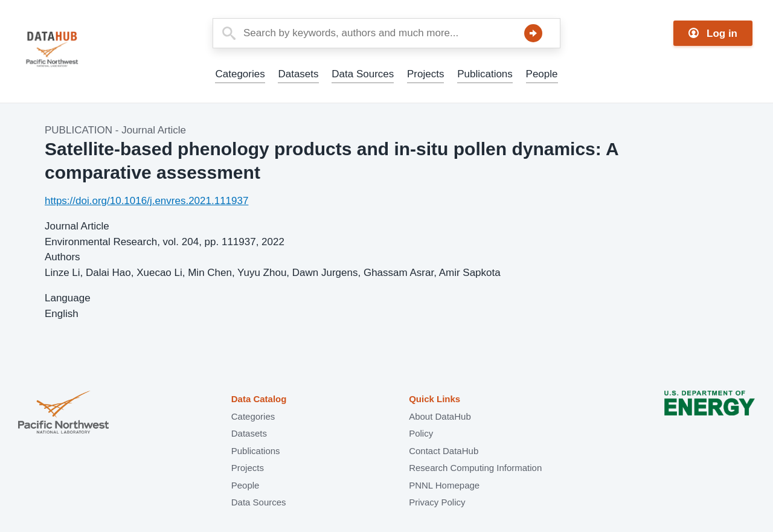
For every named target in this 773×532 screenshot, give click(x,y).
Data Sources (363, 74)
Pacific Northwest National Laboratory (63, 413)
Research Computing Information (475, 468)
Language (68, 298)
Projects (425, 74)
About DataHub (440, 416)
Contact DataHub (444, 451)
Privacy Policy (437, 502)
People (542, 74)
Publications (485, 74)
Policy (421, 433)
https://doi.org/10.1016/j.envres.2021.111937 (146, 201)
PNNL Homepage (444, 485)
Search (533, 33)
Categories (240, 74)
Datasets (298, 74)
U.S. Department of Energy (710, 413)
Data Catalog (259, 399)
